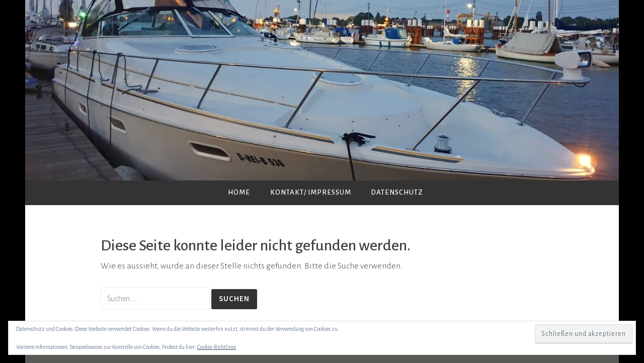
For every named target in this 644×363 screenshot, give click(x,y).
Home (239, 192)
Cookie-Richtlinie (217, 347)
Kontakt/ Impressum (311, 192)
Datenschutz (397, 192)
